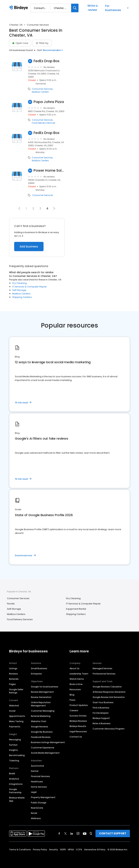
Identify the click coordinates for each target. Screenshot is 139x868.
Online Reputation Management (41, 704)
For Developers (101, 713)
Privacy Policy (40, 850)
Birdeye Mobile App (17, 799)
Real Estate (37, 808)
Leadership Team (79, 674)
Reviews (13, 674)
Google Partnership (15, 791)
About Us (74, 668)
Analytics (14, 779)
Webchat (14, 706)
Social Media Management (45, 753)
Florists (11, 604)
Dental (35, 771)
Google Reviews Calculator (107, 687)
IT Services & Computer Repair (30, 287)
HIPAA (71, 850)
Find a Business (101, 708)
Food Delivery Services (44, 123)
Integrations (16, 784)
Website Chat (39, 721)
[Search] (75, 8)
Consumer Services (42, 89)
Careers (74, 710)
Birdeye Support (101, 718)
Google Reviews (40, 727)
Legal (34, 792)
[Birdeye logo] (19, 8)
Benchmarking (17, 755)
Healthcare (37, 782)
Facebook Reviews (41, 737)
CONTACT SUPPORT (113, 833)
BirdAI (12, 774)
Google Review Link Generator (109, 697)
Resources (75, 689)
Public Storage (39, 803)
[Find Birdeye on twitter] (65, 833)
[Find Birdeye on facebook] (59, 833)
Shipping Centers (22, 297)
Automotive (38, 766)
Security (54, 850)
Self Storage (19, 290)
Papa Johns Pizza (49, 102)
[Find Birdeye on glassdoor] (91, 833)
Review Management (42, 692)
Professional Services (104, 674)
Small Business (39, 668)
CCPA (79, 850)
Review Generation (41, 697)
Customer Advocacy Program (109, 729)
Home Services (39, 787)
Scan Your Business (103, 702)
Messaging (15, 740)
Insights (13, 750)
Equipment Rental (76, 609)
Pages (12, 684)
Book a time (76, 684)
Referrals (14, 679)
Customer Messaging (43, 711)
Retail (34, 813)
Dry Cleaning (19, 283)
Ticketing (14, 761)
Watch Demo (77, 679)
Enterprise (36, 674)
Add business (29, 247)
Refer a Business (102, 723)
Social (12, 711)
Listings (13, 668)
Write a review (92, 8)
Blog (72, 695)
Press (72, 700)
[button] (19, 208)
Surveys (13, 745)
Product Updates (79, 705)
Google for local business (45, 687)
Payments (15, 727)
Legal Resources (78, 731)
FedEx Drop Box (47, 61)
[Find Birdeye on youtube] (85, 833)
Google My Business (42, 732)
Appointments (17, 716)
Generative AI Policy (95, 850)
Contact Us (76, 737)
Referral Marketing (41, 716)
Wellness (36, 818)
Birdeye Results (78, 726)
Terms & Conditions (20, 850)
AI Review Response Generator (109, 692)
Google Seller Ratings (16, 691)
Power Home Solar (49, 170)
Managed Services (102, 668)
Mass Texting (16, 721)
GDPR (63, 850)
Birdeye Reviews (78, 721)
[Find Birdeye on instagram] (78, 833)
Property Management (43, 797)
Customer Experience (43, 748)
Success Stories (78, 716)
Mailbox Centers (40, 92)
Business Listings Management (48, 742)
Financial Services (40, 776)
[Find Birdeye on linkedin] (72, 833)
